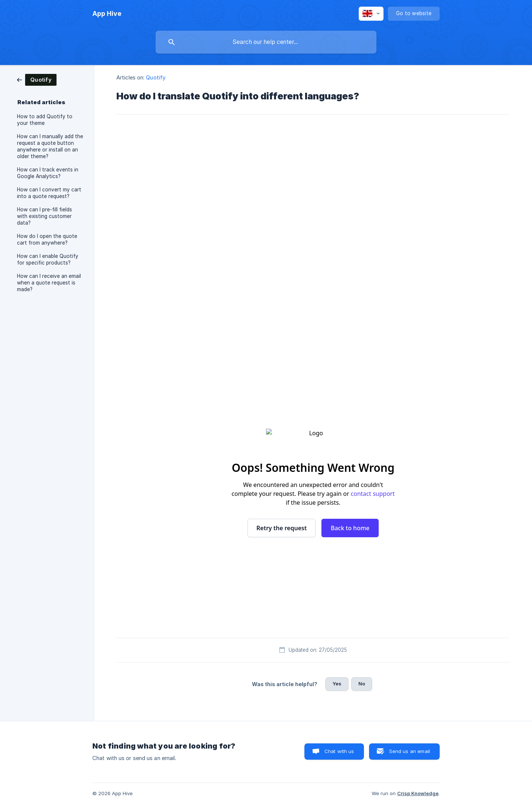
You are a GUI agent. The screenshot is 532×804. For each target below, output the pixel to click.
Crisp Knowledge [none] (418, 793)
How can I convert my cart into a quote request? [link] (49, 193)
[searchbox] (266, 42)
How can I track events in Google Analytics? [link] (48, 173)
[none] (107, 14)
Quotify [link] (156, 77)
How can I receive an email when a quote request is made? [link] (49, 283)
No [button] (362, 684)
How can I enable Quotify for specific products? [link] (48, 259)
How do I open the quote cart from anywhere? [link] (47, 239)
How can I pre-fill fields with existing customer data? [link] (45, 216)
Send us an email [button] (410, 751)
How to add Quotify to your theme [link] (45, 120)
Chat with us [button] (339, 751)
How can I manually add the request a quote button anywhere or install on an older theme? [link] (50, 146)
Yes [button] (337, 684)
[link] (37, 79)
